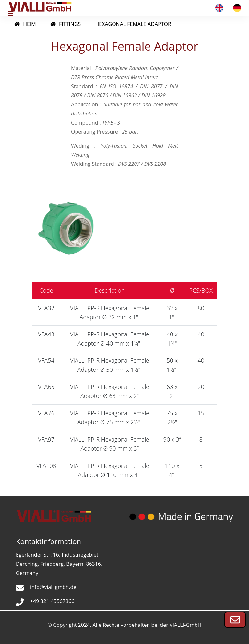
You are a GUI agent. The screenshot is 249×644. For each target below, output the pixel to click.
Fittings (65, 24)
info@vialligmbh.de (53, 587)
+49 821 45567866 (52, 601)
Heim (25, 24)
